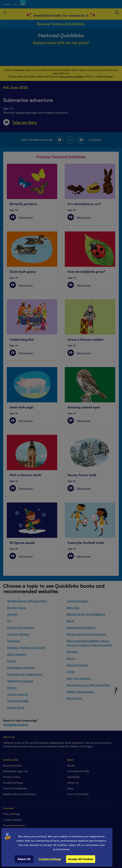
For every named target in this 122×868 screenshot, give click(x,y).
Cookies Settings (50, 859)
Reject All (24, 859)
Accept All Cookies (81, 859)
